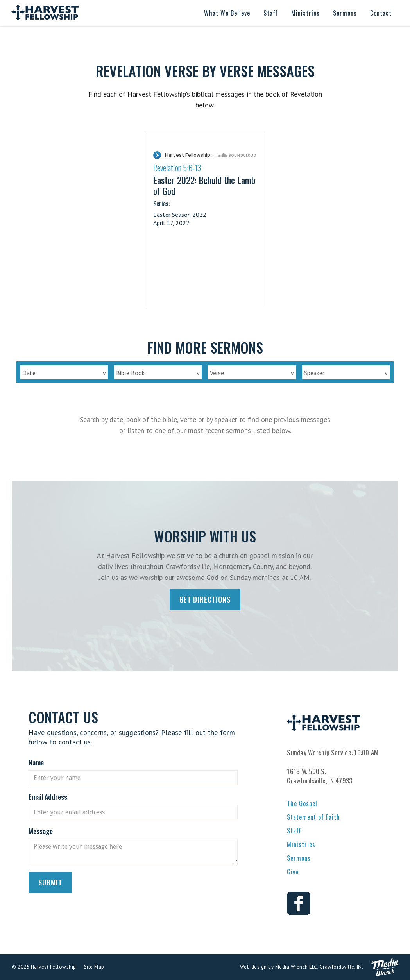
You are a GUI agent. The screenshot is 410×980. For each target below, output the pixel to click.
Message (41, 831)
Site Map (94, 967)
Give (293, 872)
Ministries (301, 844)
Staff (294, 831)
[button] (227, 13)
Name (36, 762)
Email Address (48, 797)
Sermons (299, 858)
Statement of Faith (313, 817)
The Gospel (302, 803)
